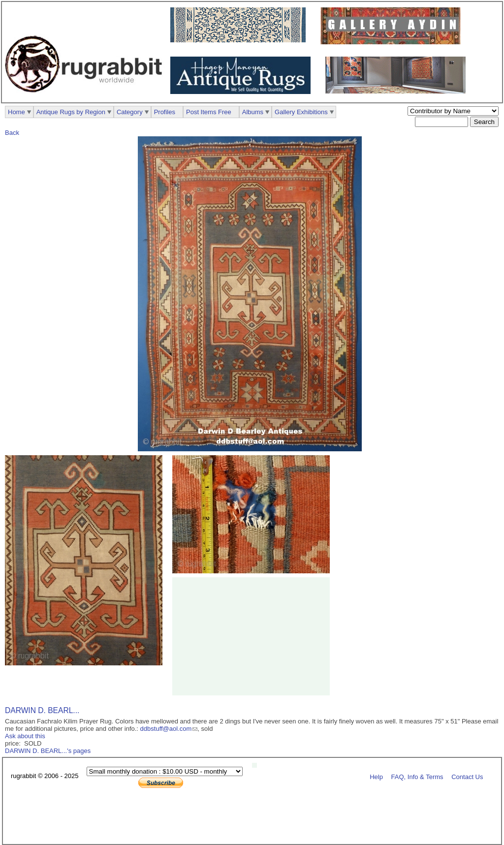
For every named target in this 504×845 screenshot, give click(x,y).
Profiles (165, 112)
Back (12, 133)
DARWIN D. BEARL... (42, 710)
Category (130, 112)
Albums (253, 112)
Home (16, 112)
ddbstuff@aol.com (166, 729)
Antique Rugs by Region (71, 112)
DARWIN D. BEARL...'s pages (48, 751)
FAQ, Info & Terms (417, 776)
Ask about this (25, 736)
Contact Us (467, 776)
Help (376, 776)
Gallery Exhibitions (301, 112)
